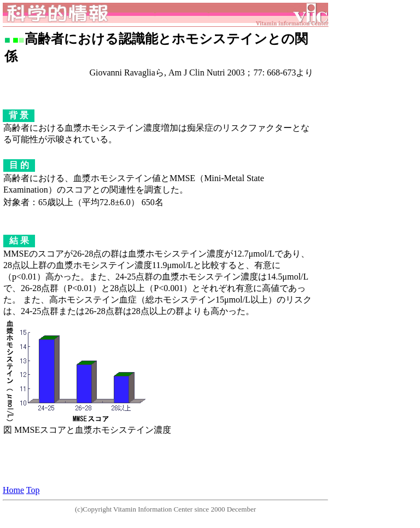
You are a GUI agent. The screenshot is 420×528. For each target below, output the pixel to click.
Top (33, 490)
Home (13, 490)
